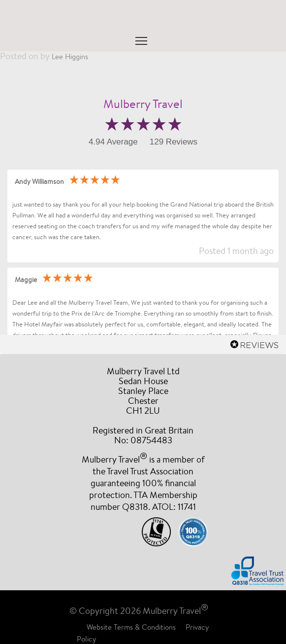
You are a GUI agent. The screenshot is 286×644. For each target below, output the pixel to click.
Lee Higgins (70, 56)
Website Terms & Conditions (131, 627)
